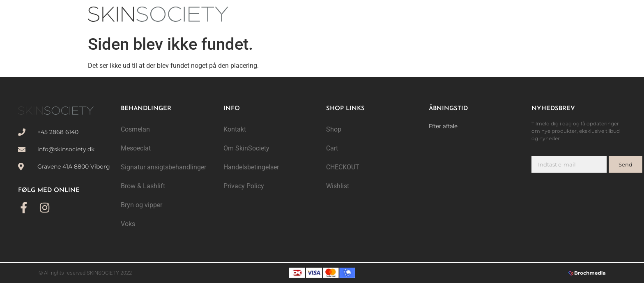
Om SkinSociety (246, 148)
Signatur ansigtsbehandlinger (163, 167)
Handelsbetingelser (251, 167)
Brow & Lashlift (143, 186)
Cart (332, 148)
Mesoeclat (136, 148)
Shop (334, 129)
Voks (128, 224)
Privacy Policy (244, 186)
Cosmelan (135, 129)
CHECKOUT (343, 167)
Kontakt (235, 129)
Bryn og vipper (141, 205)
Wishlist (338, 186)
